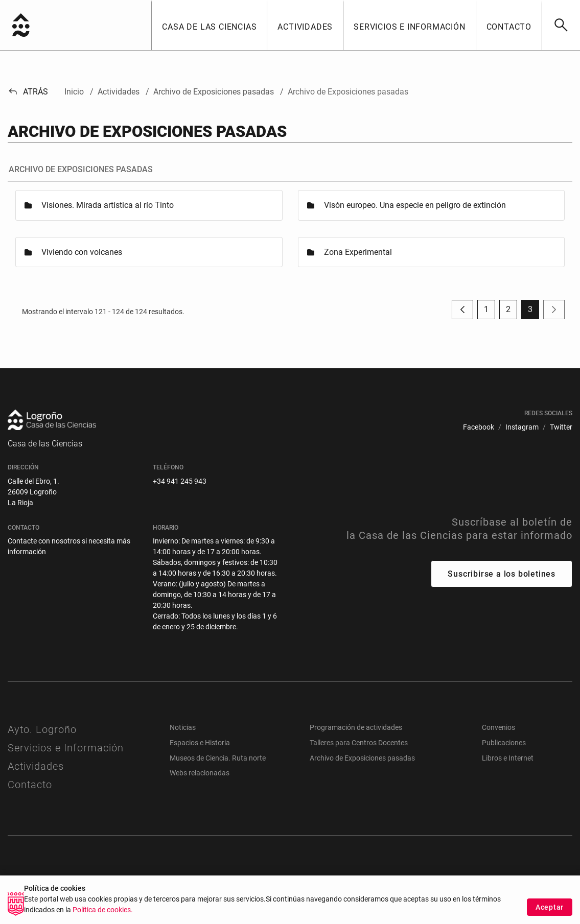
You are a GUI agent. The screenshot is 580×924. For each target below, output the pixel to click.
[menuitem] (479, 427)
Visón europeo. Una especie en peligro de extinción (415, 205)
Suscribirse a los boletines (502, 574)
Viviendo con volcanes (82, 252)
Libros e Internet (508, 758)
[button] (209, 25)
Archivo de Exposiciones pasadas (362, 758)
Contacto (30, 785)
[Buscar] (561, 25)
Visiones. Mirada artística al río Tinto (108, 205)
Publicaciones (504, 743)
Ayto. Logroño (42, 729)
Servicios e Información (66, 748)
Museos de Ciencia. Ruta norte (218, 758)
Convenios (498, 727)
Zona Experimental (358, 252)
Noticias (183, 727)
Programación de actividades (356, 727)
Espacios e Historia (200, 743)
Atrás (28, 92)
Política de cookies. (103, 910)
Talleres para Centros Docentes (359, 743)
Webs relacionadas (200, 773)
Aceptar (550, 907)
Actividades (36, 766)
